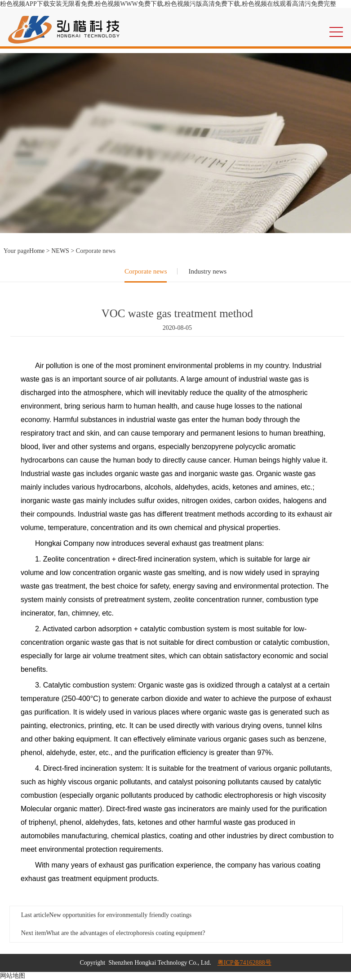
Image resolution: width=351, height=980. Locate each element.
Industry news (207, 271)
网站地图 (13, 976)
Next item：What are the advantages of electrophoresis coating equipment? (113, 933)
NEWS (60, 251)
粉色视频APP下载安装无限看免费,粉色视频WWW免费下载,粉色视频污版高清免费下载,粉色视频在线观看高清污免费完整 (168, 4)
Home (37, 251)
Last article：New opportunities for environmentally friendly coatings (106, 915)
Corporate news (146, 271)
